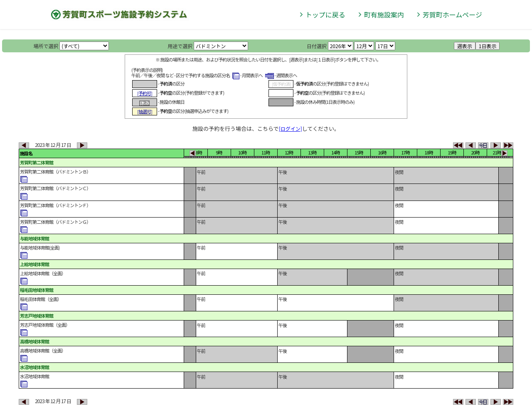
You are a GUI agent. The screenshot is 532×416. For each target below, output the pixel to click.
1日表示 (488, 46)
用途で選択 (180, 46)
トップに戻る (325, 15)
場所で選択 (46, 46)
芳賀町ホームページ (452, 15)
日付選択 (317, 46)
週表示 (465, 46)
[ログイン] (291, 128)
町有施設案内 (384, 15)
